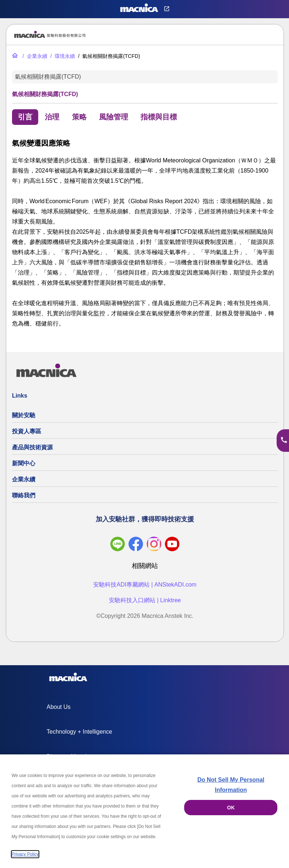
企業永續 (24, 479)
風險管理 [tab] (114, 117)
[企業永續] (34, 56)
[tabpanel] (145, 233)
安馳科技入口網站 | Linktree (145, 600)
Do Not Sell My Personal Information (231, 785)
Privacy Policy (25, 854)
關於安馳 (24, 415)
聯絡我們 (24, 495)
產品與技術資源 (32, 447)
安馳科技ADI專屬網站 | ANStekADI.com (145, 585)
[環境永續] (62, 56)
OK (231, 808)
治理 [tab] (52, 117)
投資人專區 (27, 431)
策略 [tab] (79, 117)
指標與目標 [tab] (159, 117)
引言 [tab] (25, 117)
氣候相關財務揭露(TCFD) (48, 77)
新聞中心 (24, 463)
